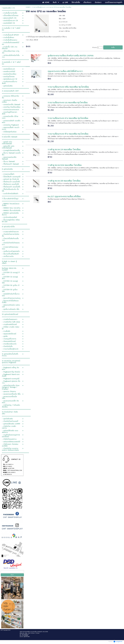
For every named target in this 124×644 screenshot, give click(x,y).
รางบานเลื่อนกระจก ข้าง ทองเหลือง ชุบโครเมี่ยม (68, 134)
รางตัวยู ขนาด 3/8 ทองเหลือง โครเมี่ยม (64, 181)
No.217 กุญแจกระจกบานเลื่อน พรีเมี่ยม (64, 196)
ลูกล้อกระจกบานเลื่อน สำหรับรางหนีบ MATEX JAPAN (71, 56)
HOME (28, 7)
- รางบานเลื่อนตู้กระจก (38, 7)
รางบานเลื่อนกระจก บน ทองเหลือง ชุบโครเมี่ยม (68, 103)
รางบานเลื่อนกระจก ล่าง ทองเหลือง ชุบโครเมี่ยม (68, 118)
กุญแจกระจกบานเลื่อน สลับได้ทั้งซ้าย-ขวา (65, 71)
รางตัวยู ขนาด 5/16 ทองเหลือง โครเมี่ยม (65, 165)
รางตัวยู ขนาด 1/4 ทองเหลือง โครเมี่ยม (64, 150)
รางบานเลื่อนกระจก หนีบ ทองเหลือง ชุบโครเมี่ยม (68, 87)
